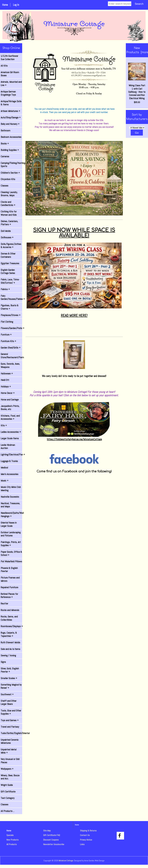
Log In (16, 5)
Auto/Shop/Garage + (11, 117)
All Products (12, 844)
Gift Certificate (8, 792)
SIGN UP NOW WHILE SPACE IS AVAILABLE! (74, 233)
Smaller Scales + (9, 678)
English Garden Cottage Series (8, 271)
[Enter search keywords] (120, 4)
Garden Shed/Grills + (11, 348)
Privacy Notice (86, 840)
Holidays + (6, 387)
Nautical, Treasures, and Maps (10, 505)
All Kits (4, 66)
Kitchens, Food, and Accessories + (10, 417)
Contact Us (85, 835)
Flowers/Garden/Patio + (11, 328)
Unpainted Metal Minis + (9, 751)
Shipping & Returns (88, 831)
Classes (5, 186)
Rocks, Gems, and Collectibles (9, 618)
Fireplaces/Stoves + (11, 315)
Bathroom (6, 131)
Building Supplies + (10, 150)
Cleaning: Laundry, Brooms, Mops (9, 194)
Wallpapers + (7, 769)
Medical (4, 468)
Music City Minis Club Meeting (11, 489)
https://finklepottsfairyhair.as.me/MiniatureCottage (74, 439)
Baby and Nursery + (10, 124)
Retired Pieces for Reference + (9, 596)
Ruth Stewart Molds (10, 642)
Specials (10, 835)
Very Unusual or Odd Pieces (10, 761)
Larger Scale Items (10, 438)
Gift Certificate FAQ (52, 835)
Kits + (4, 425)
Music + (5, 481)
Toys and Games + (10, 720)
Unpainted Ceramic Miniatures (10, 741)
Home (5, 5)
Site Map (47, 831)
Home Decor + (8, 393)
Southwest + (7, 694)
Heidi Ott (5, 380)
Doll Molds (6, 231)
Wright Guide (7, 785)
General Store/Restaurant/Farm (11, 356)
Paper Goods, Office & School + (11, 553)
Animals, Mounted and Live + (11, 83)
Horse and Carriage (10, 400)
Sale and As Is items (10, 649)
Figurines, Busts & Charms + (10, 307)
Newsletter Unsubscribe (54, 844)
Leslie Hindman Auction (8, 447)
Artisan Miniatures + (10, 111)
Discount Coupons (51, 840)
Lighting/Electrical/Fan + (11, 455)
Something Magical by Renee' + (11, 686)
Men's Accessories (10, 474)
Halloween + (7, 374)
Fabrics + (5, 289)
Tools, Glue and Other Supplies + (11, 712)
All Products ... (8, 811)
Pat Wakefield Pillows (11, 561)
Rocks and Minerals (10, 610)
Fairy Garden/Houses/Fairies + (11, 297)
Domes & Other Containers (8, 255)
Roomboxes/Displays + (11, 626)
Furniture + (6, 335)
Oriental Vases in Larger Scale (9, 524)
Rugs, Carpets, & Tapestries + (9, 634)
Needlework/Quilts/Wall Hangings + (11, 515)
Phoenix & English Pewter (9, 570)
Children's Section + (10, 173)
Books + (5, 144)
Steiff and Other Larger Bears (9, 702)
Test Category (8, 798)
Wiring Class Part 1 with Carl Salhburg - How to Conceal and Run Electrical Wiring (137, 81)
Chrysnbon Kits (8, 179)
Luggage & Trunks (9, 461)
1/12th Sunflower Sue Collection (9, 58)
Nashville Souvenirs (10, 497)
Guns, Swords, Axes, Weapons (10, 365)
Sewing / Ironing (8, 655)
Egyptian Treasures (10, 263)
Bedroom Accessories (11, 137)
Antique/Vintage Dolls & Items (11, 103)
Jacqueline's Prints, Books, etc (10, 408)
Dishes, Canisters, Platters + (9, 223)
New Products (13, 840)
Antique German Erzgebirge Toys (8, 93)
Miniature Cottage (66, 861)
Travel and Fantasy (10, 727)
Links (82, 844)
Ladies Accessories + (11, 432)
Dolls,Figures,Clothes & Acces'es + (11, 246)
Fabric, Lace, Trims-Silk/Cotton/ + (10, 281)
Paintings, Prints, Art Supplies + (11, 544)
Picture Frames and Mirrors (10, 579)
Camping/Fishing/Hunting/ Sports (11, 165)
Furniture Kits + (8, 341)
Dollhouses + (7, 237)
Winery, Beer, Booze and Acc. (10, 777)
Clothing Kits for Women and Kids (9, 213)
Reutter (4, 604)
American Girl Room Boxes (10, 74)
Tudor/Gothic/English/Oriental (11, 733)
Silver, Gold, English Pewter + (10, 670)
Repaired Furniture (9, 587)
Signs (3, 662)
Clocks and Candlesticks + (8, 204)
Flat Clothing (7, 322)
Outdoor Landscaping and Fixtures (11, 534)
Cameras (5, 156)
